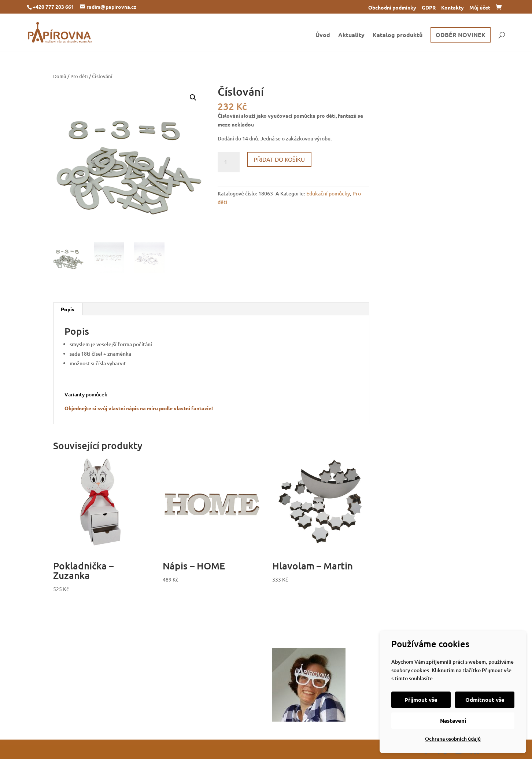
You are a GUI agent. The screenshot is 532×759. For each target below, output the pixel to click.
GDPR (429, 8)
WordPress (151, 749)
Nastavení (453, 720)
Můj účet (480, 8)
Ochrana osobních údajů (453, 739)
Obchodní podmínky (392, 8)
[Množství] (229, 162)
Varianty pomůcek (86, 394)
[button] (193, 98)
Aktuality (351, 35)
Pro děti (79, 76)
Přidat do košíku (279, 159)
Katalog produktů (398, 35)
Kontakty (452, 8)
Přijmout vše (421, 700)
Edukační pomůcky (328, 193)
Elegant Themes (97, 749)
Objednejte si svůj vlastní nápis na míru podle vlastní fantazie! (139, 408)
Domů (60, 76)
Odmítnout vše (485, 700)
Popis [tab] (68, 309)
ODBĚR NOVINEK (461, 35)
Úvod (323, 35)
